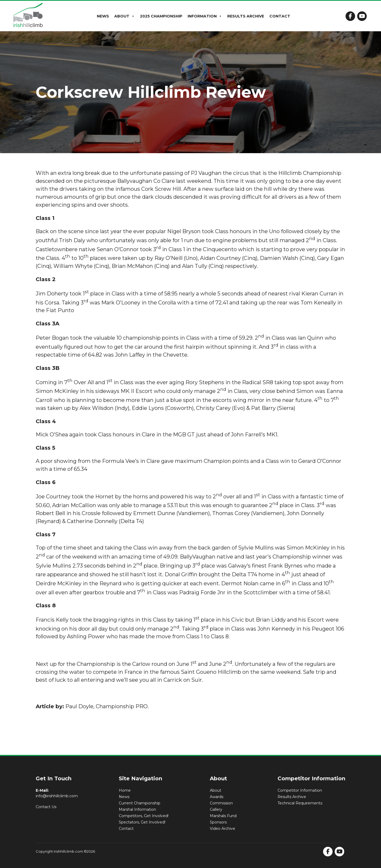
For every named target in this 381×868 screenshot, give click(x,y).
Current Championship (140, 803)
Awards (217, 797)
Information (205, 16)
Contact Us (46, 807)
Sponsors (218, 822)
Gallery (216, 809)
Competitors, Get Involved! (144, 816)
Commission (221, 803)
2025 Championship (161, 16)
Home (125, 790)
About (124, 16)
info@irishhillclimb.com (57, 796)
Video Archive (223, 829)
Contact (280, 16)
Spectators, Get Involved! (142, 822)
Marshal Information (137, 809)
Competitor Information (300, 790)
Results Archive (246, 16)
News (103, 16)
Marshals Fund (223, 816)
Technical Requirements (300, 803)
